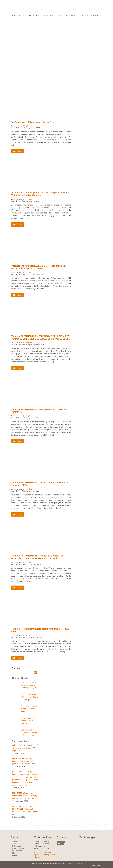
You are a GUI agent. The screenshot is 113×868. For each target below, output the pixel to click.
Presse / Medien (33, 126)
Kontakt (94, 16)
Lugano (36, 855)
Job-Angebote (83, 16)
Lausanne (48, 852)
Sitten (53, 855)
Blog (73, 16)
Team (25, 16)
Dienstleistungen (48, 16)
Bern (35, 852)
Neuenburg (45, 855)
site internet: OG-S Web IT (96, 866)
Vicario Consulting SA (39, 863)
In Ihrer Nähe (64, 16)
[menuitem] (22, 23)
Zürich (37, 857)
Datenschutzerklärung (75, 863)
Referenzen (34, 16)
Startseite (17, 16)
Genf (41, 852)
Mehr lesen (17, 151)
